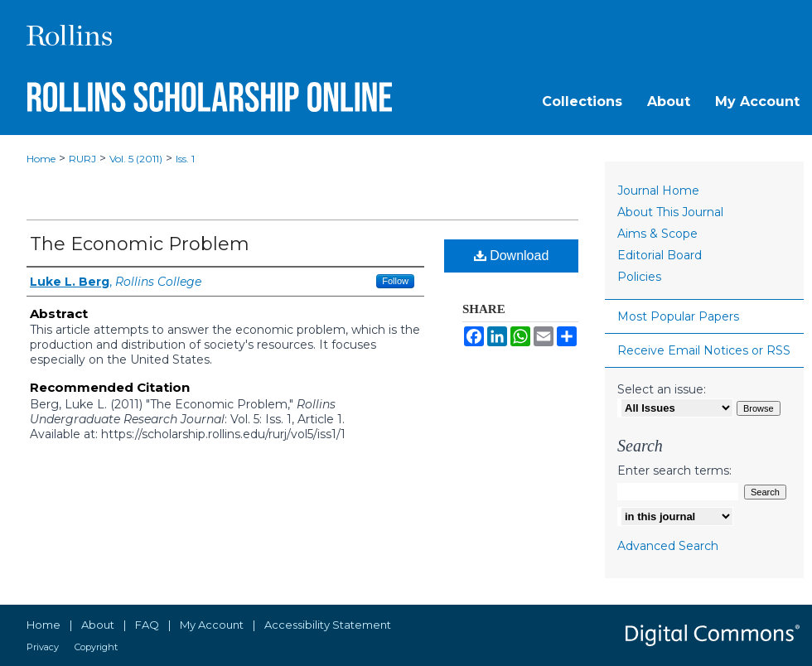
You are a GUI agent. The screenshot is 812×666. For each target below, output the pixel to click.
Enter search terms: (674, 471)
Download (512, 256)
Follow (395, 281)
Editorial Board (660, 255)
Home (41, 159)
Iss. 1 (185, 159)
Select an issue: (662, 389)
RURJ (82, 159)
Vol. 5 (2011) (136, 159)
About (98, 625)
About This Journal (670, 212)
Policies (639, 277)
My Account (212, 625)
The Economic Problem (140, 244)
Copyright (96, 647)
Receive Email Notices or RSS (704, 350)
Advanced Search (668, 546)
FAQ (147, 625)
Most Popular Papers (678, 316)
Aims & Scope (657, 234)
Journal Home (658, 191)
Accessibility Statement (328, 625)
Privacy (43, 647)
